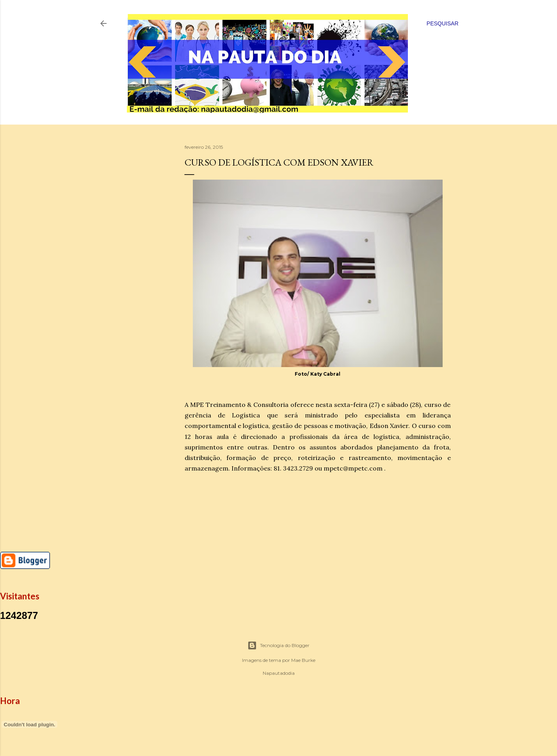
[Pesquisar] (443, 23)
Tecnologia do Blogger (278, 645)
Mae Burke (303, 660)
